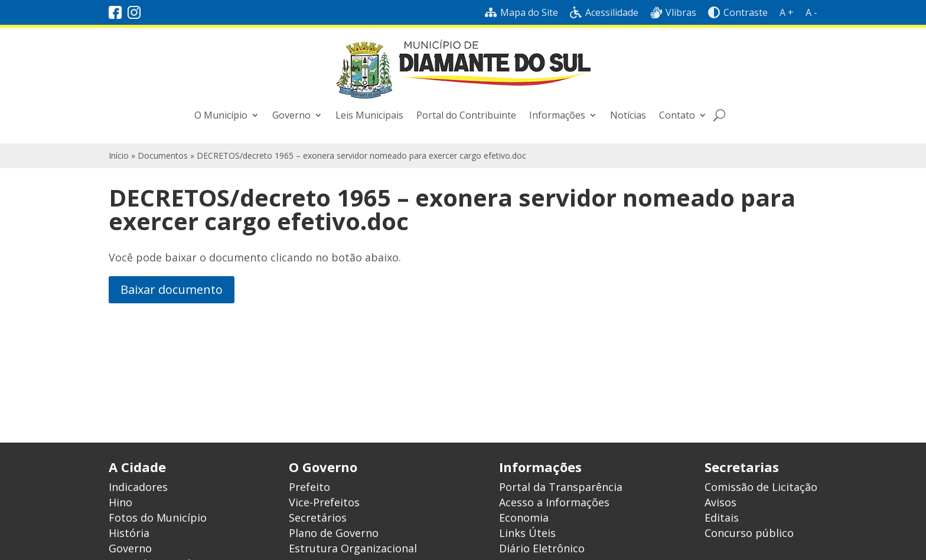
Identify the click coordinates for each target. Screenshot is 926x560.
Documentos (163, 155)
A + (787, 12)
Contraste (738, 12)
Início (119, 155)
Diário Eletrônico (542, 548)
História (129, 533)
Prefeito (309, 487)
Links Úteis (527, 533)
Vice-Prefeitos (324, 502)
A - (811, 12)
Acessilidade (604, 12)
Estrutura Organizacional (353, 548)
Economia (524, 518)
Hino (120, 502)
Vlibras (673, 12)
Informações (557, 115)
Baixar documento (172, 289)
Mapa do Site (521, 12)
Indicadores (138, 487)
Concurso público (749, 533)
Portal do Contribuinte (466, 115)
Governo (291, 115)
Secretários (318, 518)
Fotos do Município (158, 518)
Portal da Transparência (561, 487)
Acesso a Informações (554, 502)
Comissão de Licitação (761, 487)
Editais (722, 518)
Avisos (720, 502)
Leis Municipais (369, 115)
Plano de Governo (334, 533)
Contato (677, 115)
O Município (221, 115)
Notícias (628, 115)
